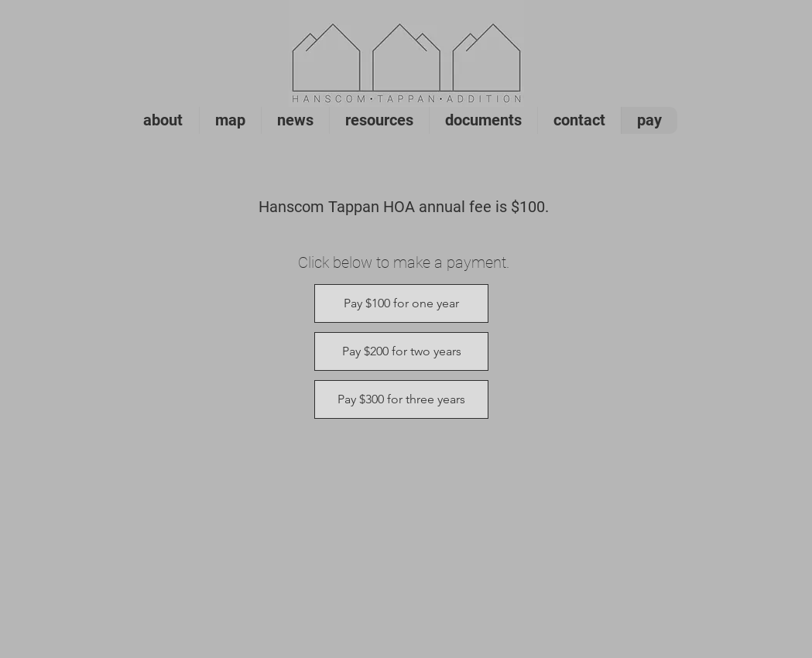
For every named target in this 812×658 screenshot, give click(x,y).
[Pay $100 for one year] (401, 303)
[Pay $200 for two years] (401, 351)
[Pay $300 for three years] (401, 399)
